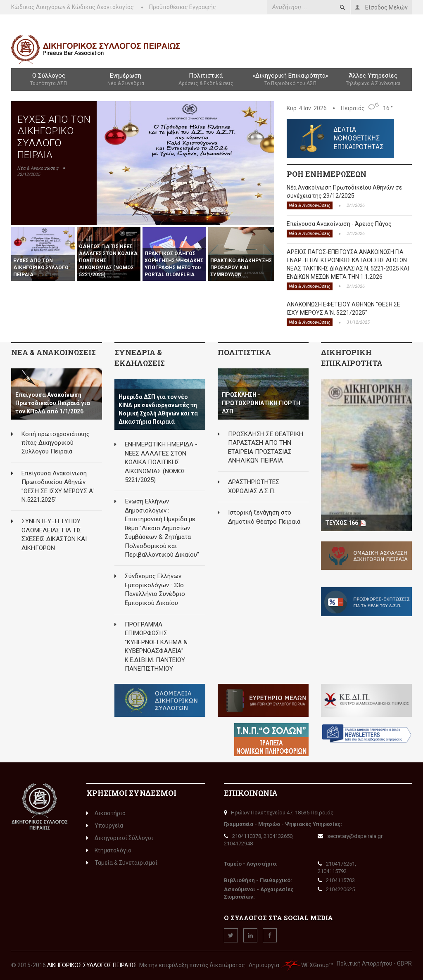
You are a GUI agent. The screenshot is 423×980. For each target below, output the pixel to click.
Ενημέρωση (125, 80)
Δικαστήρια (106, 813)
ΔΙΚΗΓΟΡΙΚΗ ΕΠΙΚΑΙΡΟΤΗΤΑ (352, 358)
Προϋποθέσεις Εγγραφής (183, 7)
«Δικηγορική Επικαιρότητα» (290, 80)
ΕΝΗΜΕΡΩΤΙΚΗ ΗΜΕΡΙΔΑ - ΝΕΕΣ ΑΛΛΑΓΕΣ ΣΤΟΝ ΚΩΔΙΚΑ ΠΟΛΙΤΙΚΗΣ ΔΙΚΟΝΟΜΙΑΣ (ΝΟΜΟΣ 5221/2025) (161, 462)
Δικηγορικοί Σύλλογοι (120, 838)
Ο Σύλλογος (49, 80)
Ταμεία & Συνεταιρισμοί (122, 863)
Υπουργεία (105, 826)
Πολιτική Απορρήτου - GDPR (374, 963)
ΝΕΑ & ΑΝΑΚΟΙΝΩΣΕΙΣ (53, 352)
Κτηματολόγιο (109, 850)
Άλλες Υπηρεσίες (373, 80)
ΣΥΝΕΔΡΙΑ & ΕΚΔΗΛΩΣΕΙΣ (140, 358)
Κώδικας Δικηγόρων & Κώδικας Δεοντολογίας (72, 7)
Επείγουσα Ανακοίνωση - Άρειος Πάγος (339, 224)
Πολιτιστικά (206, 80)
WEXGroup (305, 965)
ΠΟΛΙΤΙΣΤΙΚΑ (244, 352)
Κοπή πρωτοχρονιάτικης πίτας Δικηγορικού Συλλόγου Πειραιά (56, 443)
